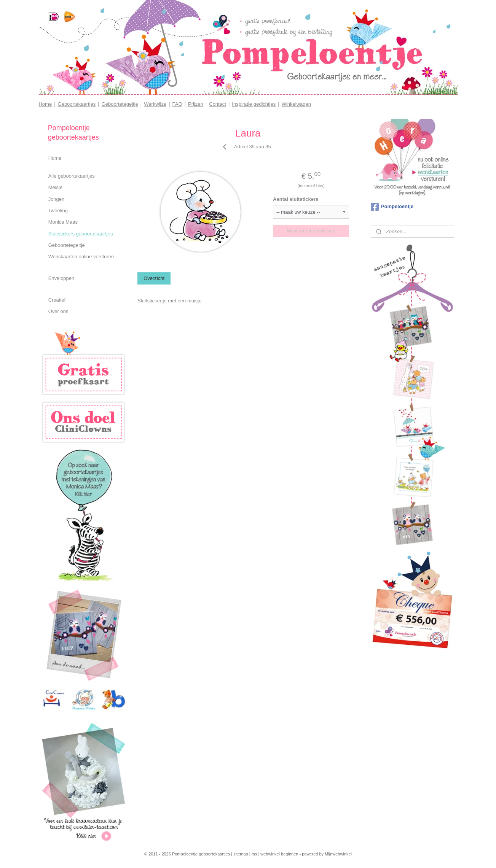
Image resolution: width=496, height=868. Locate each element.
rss (254, 854)
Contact (218, 104)
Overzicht (154, 278)
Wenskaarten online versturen (81, 257)
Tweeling (58, 211)
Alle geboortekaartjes (72, 176)
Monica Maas (63, 222)
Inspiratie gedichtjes (254, 104)
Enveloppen (61, 278)
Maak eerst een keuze (311, 231)
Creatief (57, 300)
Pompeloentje (392, 207)
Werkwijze (155, 104)
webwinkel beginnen (279, 854)
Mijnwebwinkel (338, 854)
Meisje (56, 187)
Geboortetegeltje (120, 104)
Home (45, 104)
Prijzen (196, 104)
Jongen (57, 199)
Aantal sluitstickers (296, 199)
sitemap (241, 854)
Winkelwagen (296, 104)
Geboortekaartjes (77, 104)
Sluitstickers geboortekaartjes (81, 234)
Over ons (58, 311)
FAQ (177, 104)
